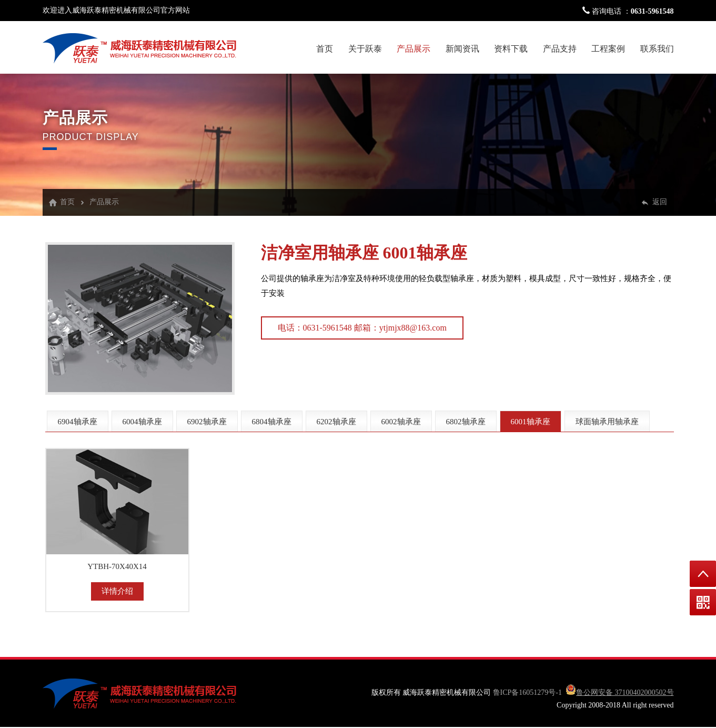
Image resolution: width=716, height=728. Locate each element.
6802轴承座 (466, 422)
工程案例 (608, 49)
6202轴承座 (336, 422)
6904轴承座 (78, 422)
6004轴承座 (142, 422)
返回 (660, 202)
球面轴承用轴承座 (607, 422)
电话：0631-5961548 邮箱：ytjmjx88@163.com (362, 328)
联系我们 (657, 49)
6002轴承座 (401, 422)
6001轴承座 (425, 253)
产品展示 (414, 49)
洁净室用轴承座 (320, 253)
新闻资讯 (462, 49)
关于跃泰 (365, 49)
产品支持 (560, 49)
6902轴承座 (207, 422)
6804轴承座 (272, 422)
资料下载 (511, 49)
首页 (325, 49)
